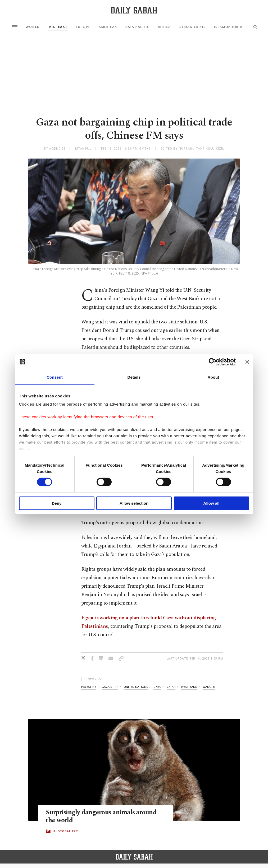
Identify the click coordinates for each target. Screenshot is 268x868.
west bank (189, 687)
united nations (136, 687)
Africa (164, 27)
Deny (57, 503)
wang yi (209, 687)
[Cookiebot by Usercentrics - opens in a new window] (213, 362)
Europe (83, 27)
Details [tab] (134, 377)
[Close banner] (247, 362)
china (171, 687)
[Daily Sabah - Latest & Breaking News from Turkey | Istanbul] (134, 10)
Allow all (212, 503)
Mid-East (58, 27)
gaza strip (110, 687)
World (33, 27)
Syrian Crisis (193, 27)
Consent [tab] (55, 377)
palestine (89, 687)
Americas (108, 27)
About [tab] (214, 377)
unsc (157, 687)
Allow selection (134, 503)
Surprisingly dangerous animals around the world (102, 817)
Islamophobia (228, 27)
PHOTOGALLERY (66, 831)
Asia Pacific (137, 27)
